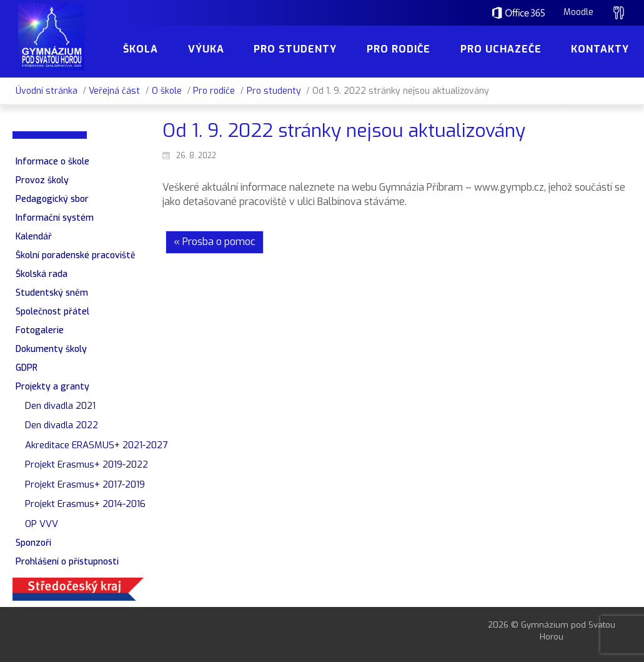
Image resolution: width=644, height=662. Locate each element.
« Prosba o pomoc (215, 242)
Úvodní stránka (47, 91)
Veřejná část (114, 91)
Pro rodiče (214, 91)
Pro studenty (274, 91)
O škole (167, 91)
